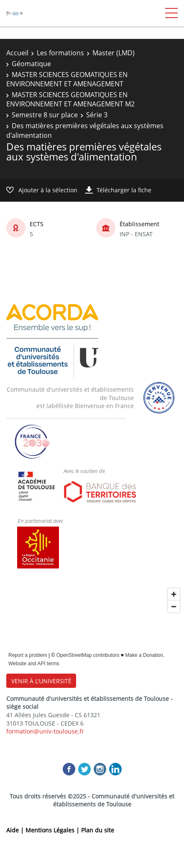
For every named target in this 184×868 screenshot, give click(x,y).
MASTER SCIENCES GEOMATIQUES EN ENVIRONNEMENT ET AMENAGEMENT (67, 79)
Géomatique (31, 64)
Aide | (16, 830)
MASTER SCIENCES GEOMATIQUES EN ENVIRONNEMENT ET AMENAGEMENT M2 (70, 99)
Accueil (17, 53)
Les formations (60, 53)
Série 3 (97, 115)
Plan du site (98, 830)
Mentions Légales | (53, 830)
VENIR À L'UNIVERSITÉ (41, 681)
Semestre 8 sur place (45, 115)
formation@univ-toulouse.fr (45, 731)
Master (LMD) (114, 53)
